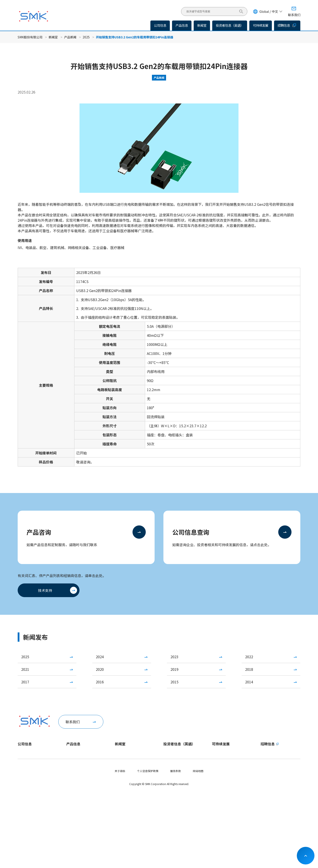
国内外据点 (24, 791)
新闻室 (53, 37)
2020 (100, 669)
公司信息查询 (191, 532)
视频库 (22, 821)
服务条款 (176, 846)
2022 (249, 657)
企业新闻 (120, 754)
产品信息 (182, 25)
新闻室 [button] (202, 25)
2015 (174, 682)
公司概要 (23, 776)
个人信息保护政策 (148, 846)
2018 (249, 669)
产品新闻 (70, 37)
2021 (25, 669)
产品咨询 (39, 532)
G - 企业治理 (219, 799)
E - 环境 (217, 784)
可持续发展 (221, 744)
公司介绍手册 (26, 806)
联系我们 (73, 722)
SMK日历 (23, 814)
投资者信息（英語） (230, 25)
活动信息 (120, 776)
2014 (249, 682)
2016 (100, 682)
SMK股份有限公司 (30, 37)
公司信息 (25, 744)
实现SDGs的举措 (222, 821)
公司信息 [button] (160, 25)
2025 (86, 37)
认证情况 (23, 799)
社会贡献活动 (220, 814)
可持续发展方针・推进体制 (228, 761)
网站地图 (198, 846)
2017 (25, 682)
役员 (20, 784)
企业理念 (23, 769)
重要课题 (217, 769)
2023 (174, 657)
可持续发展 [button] (261, 25)
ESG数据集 (219, 776)
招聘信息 (287, 25)
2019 (174, 669)
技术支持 (45, 590)
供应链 (216, 806)
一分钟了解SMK (27, 761)
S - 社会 (217, 791)
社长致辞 (23, 754)
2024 (100, 657)
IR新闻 (119, 769)
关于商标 (120, 846)
